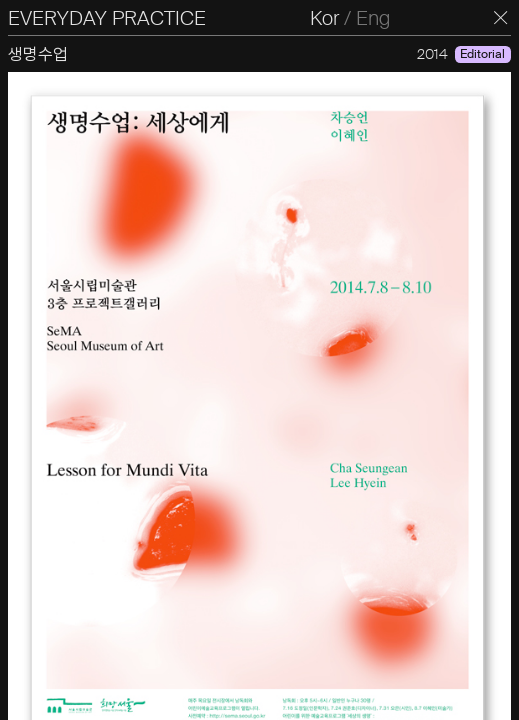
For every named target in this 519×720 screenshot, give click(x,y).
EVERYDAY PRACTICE (107, 18)
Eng (373, 18)
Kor (324, 18)
